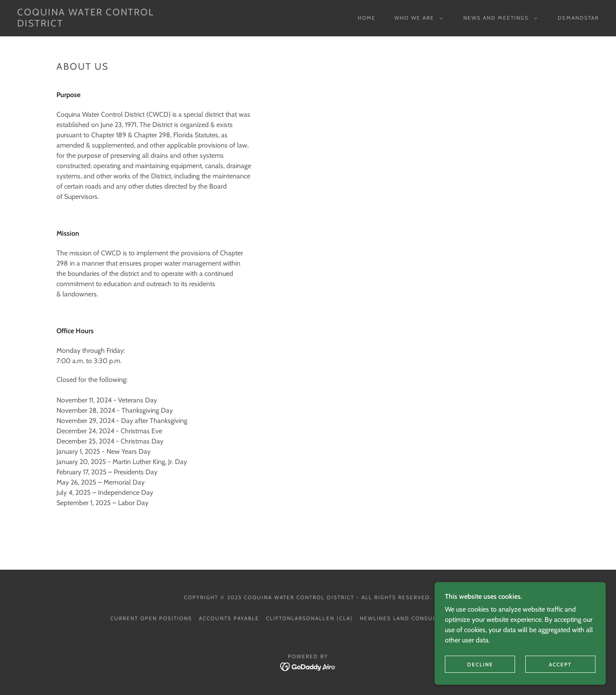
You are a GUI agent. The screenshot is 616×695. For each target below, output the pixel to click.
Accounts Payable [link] (229, 618)
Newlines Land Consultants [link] (407, 618)
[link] (98, 24)
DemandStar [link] (578, 18)
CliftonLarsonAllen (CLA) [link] (309, 618)
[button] (417, 18)
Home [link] (367, 18)
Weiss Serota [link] (483, 618)
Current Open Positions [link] (151, 618)
